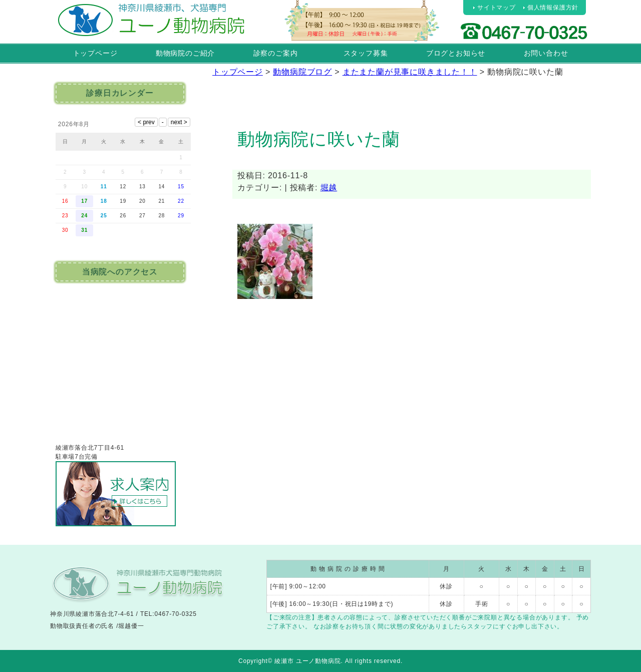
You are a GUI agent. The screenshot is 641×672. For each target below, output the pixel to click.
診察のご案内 (276, 53)
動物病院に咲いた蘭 (319, 139)
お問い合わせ (546, 53)
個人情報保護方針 (553, 8)
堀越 (329, 188)
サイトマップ (497, 8)
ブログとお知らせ (456, 53)
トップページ (95, 53)
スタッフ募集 (366, 53)
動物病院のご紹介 (185, 53)
